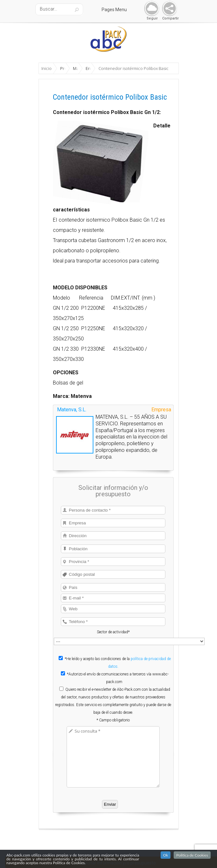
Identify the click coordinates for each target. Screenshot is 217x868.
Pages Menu (118, 10)
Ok (166, 855)
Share (168, 9)
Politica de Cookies (192, 855)
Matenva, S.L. (72, 410)
